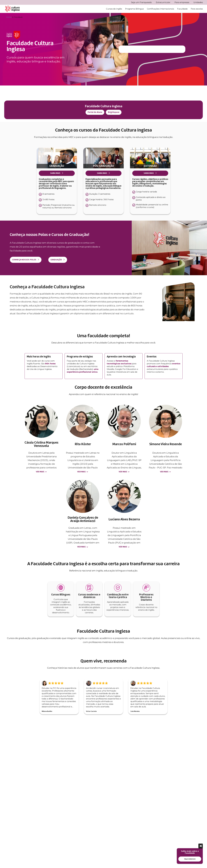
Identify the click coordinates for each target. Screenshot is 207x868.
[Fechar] (201, 846)
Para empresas (182, 2)
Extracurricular (163, 2)
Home (9, 17)
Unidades (198, 2)
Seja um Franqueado (141, 2)
